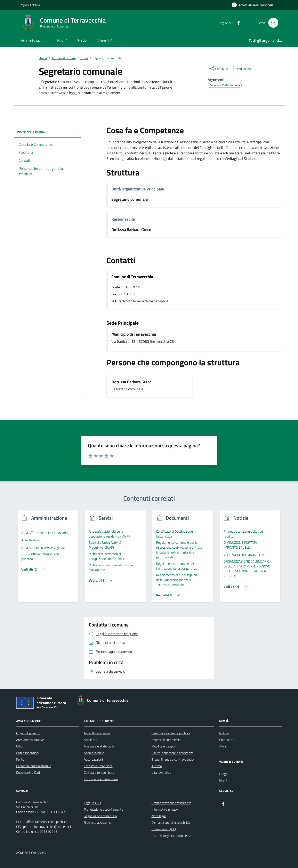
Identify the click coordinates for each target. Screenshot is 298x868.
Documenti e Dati (28, 772)
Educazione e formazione (101, 779)
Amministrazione (34, 40)
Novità (62, 40)
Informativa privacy (165, 809)
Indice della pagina (47, 132)
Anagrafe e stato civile (99, 746)
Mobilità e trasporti (164, 746)
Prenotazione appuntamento (103, 809)
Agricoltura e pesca (97, 733)
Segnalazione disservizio (100, 816)
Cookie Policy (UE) (164, 829)
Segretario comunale (130, 199)
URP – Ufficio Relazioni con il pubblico (42, 822)
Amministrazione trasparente (171, 803)
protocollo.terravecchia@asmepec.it (48, 827)
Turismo (157, 766)
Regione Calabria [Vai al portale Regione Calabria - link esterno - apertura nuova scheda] (30, 5)
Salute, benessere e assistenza (172, 753)
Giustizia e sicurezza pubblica (171, 733)
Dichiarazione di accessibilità (171, 822)
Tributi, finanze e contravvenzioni (174, 759)
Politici (21, 759)
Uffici (20, 746)
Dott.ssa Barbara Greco (131, 230)
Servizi (82, 40)
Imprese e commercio (166, 740)
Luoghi (224, 774)
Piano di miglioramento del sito (172, 836)
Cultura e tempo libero (99, 772)
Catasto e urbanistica (98, 766)
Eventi (224, 780)
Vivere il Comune (110, 40)
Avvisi (223, 746)
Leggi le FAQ (92, 803)
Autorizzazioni (93, 759)
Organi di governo (28, 733)
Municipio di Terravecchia (134, 334)
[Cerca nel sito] (273, 23)
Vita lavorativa (161, 772)
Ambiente (91, 740)
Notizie (224, 733)
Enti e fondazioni (28, 753)
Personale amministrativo (34, 766)
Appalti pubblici (94, 753)
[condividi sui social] (218, 69)
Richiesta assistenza (98, 822)
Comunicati (227, 740)
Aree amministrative (30, 740)
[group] (48, 559)
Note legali (159, 816)
